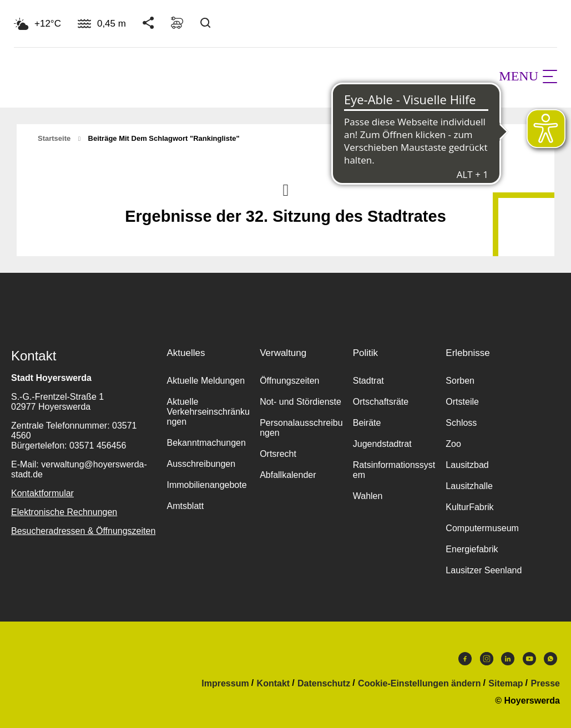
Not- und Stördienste (300, 402)
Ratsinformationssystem (394, 470)
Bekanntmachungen (206, 443)
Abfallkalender (288, 475)
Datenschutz (324, 684)
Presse (546, 684)
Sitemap (506, 684)
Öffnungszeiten (289, 381)
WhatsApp (550, 659)
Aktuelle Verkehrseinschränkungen (208, 412)
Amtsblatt (186, 506)
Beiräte (367, 423)
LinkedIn (508, 659)
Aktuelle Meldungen (206, 381)
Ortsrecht (278, 454)
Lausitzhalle (469, 486)
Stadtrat (368, 381)
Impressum (225, 684)
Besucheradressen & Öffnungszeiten (83, 531)
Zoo (453, 444)
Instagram (487, 659)
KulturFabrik (469, 507)
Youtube (529, 659)
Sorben (460, 381)
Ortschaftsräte (381, 402)
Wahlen (368, 496)
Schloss (461, 423)
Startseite (54, 138)
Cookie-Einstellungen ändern (419, 684)
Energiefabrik (472, 549)
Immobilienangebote (207, 485)
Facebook (465, 659)
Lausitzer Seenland (484, 570)
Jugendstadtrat (382, 444)
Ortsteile (462, 402)
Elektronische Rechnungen (64, 512)
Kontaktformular (42, 493)
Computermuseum (482, 528)
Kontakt (274, 684)
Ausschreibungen (201, 464)
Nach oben (286, 189)
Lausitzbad (467, 465)
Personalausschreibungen (301, 428)
